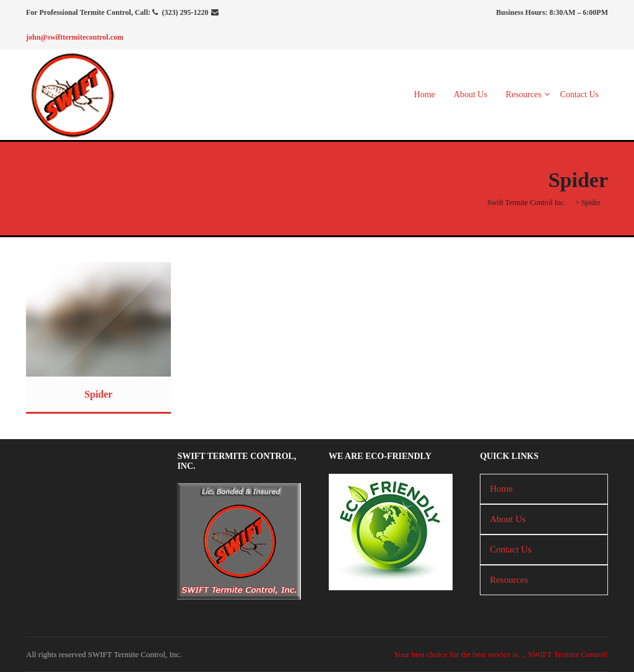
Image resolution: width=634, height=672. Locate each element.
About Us (471, 94)
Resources (524, 94)
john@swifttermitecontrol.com (75, 37)
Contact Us (579, 94)
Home (425, 94)
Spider (98, 394)
